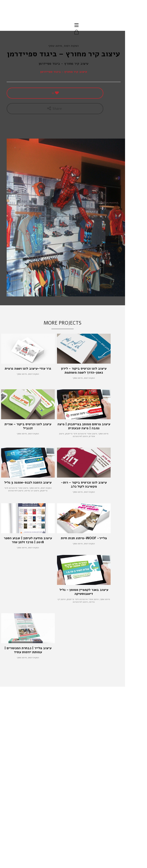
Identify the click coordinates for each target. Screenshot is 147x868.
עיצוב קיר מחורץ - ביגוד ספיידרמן (64, 72)
